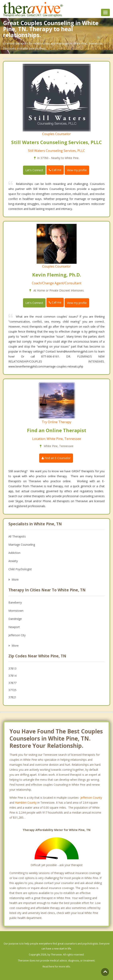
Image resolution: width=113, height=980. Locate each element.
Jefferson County (91, 798)
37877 (12, 683)
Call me (55, 170)
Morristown (16, 611)
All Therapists (17, 536)
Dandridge (15, 619)
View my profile (77, 170)
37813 (12, 668)
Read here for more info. (57, 967)
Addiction (14, 553)
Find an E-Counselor (56, 458)
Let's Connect (34, 170)
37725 (12, 690)
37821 (12, 697)
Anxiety (13, 561)
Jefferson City (17, 635)
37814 (12, 676)
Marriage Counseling (22, 545)
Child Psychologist (20, 569)
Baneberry (15, 602)
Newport (14, 627)
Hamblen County (26, 803)
